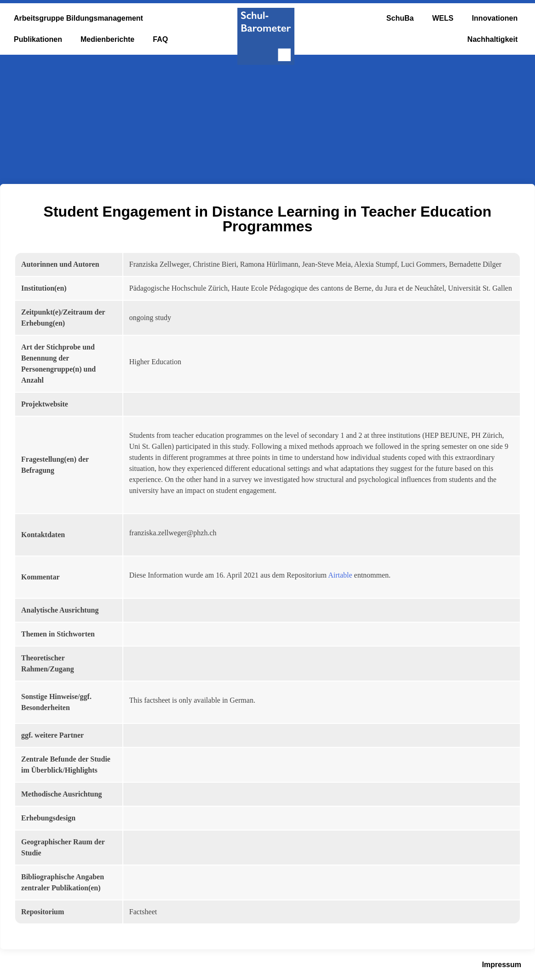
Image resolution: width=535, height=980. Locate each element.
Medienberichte (107, 39)
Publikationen (38, 39)
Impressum (502, 965)
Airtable (340, 575)
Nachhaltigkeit (492, 39)
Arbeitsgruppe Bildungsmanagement (78, 18)
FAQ (160, 39)
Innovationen (495, 18)
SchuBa (400, 18)
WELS (443, 18)
